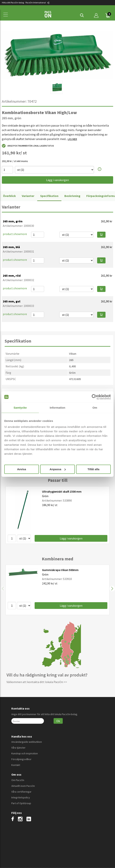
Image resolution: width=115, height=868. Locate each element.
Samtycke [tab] (20, 408)
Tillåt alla (93, 469)
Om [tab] (95, 408)
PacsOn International (37, 3)
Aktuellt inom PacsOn (23, 786)
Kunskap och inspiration (25, 753)
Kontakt (16, 765)
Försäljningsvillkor (21, 759)
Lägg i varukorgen (57, 180)
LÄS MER (72, 139)
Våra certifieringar (21, 792)
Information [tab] (57, 408)
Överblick (9, 196)
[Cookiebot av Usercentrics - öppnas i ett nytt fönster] (94, 397)
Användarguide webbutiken (27, 742)
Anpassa (58, 469)
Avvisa (22, 469)
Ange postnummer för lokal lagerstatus (28, 146)
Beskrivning (72, 196)
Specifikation (49, 196)
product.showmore (15, 234)
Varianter (28, 196)
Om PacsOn (18, 780)
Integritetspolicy (21, 797)
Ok (58, 721)
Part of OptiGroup (21, 803)
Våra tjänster (18, 748)
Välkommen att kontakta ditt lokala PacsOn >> (37, 682)
